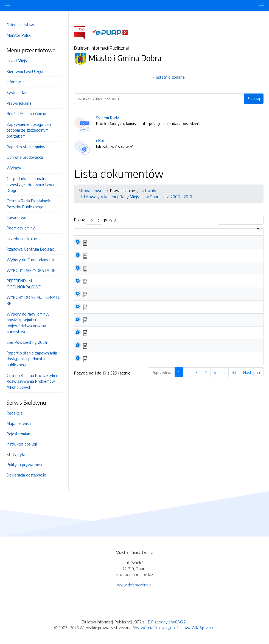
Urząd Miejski (18, 61)
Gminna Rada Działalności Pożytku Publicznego (29, 204)
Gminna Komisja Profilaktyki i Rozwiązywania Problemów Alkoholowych (32, 381)
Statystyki (16, 454)
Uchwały (148, 191)
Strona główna (92, 191)
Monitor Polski (19, 35)
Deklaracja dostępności (27, 475)
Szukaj (254, 99)
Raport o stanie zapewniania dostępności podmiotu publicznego (32, 359)
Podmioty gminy (21, 228)
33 (234, 378)
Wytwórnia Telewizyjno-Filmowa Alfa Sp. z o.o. (174, 628)
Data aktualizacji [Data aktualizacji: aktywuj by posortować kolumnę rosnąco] (220, 235)
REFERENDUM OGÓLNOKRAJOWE (24, 284)
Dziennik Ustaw (20, 25)
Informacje (16, 82)
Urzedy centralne (22, 239)
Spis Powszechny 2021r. (27, 342)
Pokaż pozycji (95, 220)
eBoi (100, 140)
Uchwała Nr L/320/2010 (115, 326)
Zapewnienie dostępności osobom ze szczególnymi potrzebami (29, 130)
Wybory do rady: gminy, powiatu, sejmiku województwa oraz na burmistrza (28, 323)
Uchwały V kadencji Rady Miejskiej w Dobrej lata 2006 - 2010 (138, 197)
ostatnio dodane (170, 77)
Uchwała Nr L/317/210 (114, 364)
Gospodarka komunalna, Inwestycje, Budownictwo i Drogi (30, 184)
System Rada (18, 92)
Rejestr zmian (18, 434)
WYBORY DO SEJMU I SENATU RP (34, 300)
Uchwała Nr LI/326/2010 (116, 248)
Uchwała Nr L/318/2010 (115, 351)
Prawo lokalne (19, 103)
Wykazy (14, 168)
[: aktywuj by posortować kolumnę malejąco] (83, 235)
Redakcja (15, 413)
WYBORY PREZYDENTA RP (31, 270)
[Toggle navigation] (262, 5)
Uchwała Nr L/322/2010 (115, 300)
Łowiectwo (16, 217)
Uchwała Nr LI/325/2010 (116, 261)
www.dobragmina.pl (135, 585)
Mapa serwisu (19, 423)
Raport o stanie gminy (26, 147)
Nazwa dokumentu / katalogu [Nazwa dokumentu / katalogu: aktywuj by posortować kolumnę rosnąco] (124, 235)
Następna (252, 378)
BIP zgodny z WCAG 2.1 (168, 622)
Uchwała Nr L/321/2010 (115, 313)
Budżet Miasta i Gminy (26, 114)
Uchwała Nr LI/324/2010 (116, 274)
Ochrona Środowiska (25, 157)
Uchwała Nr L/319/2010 (115, 339)
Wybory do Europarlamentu (31, 260)
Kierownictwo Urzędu (26, 71)
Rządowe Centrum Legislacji (31, 249)
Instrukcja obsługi (22, 444)
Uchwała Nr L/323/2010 (115, 287)
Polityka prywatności (25, 464)
